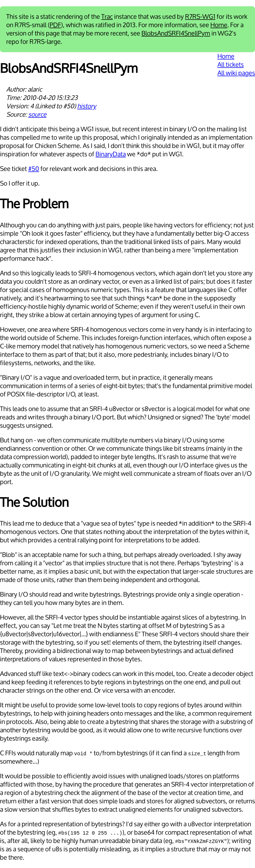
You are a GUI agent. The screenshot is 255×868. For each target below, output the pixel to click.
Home (219, 25)
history (87, 106)
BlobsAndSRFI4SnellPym (176, 33)
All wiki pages (236, 73)
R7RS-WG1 (200, 17)
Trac (107, 17)
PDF (55, 25)
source (37, 115)
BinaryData (111, 154)
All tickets (231, 65)
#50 (34, 169)
